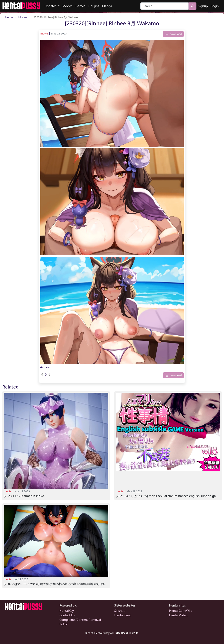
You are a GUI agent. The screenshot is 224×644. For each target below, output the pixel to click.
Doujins (94, 6)
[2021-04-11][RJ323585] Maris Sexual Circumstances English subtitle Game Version (168, 496)
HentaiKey (67, 611)
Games (80, 6)
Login (215, 6)
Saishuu (120, 611)
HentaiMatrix (178, 615)
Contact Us (67, 615)
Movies (67, 6)
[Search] (164, 6)
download (174, 34)
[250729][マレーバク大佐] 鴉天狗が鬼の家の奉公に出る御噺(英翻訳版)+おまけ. (56, 584)
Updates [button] (51, 6)
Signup (203, 6)
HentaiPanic (123, 615)
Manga (107, 6)
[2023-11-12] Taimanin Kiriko (24, 496)
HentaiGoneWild (181, 611)
